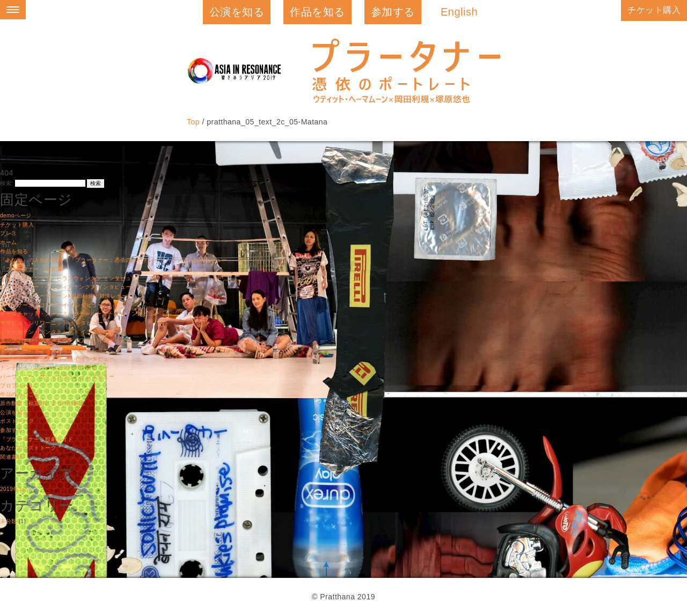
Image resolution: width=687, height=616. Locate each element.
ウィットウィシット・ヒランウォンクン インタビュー (68, 278)
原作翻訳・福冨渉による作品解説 (42, 403)
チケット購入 (654, 10)
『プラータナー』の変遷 (31, 269)
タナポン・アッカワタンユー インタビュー (54, 350)
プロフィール (17, 386)
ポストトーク (17, 421)
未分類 (9, 521)
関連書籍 (11, 457)
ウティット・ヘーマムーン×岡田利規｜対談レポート (67, 296)
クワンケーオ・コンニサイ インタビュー (52, 305)
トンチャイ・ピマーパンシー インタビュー (54, 367)
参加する (393, 12)
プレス (9, 233)
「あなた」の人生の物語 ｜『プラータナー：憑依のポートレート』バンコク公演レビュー (114, 260)
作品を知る (317, 12)
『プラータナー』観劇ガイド (37, 439)
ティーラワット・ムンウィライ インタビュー (57, 359)
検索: (6, 183)
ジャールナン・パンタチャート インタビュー (57, 332)
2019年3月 (14, 489)
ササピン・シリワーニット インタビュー (52, 323)
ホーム (9, 242)
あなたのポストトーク (28, 448)
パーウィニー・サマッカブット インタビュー (57, 376)
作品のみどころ (20, 394)
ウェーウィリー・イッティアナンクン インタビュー (66, 287)
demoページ (16, 215)
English (459, 12)
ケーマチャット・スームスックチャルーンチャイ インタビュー (80, 314)
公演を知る (237, 12)
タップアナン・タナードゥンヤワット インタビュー (66, 340)
